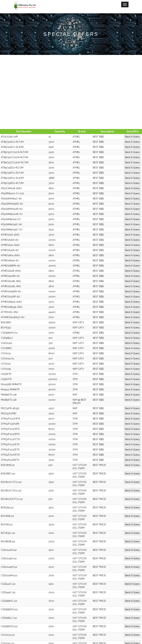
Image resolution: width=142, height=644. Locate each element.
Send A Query (125, 137)
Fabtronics (71, 623)
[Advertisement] (71, 92)
